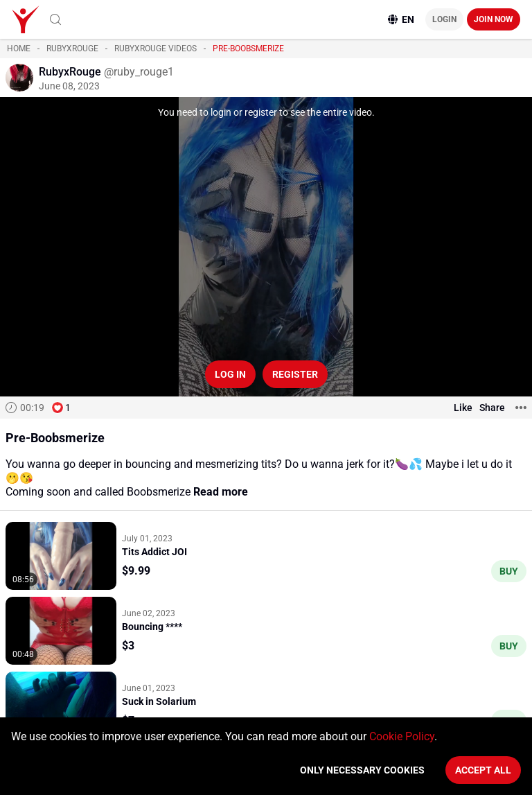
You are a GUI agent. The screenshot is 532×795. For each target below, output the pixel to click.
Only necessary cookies (362, 770)
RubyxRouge (72, 49)
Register (295, 374)
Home (19, 49)
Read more (221, 492)
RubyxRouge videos (156, 49)
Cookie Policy (402, 736)
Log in (230, 374)
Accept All (483, 770)
